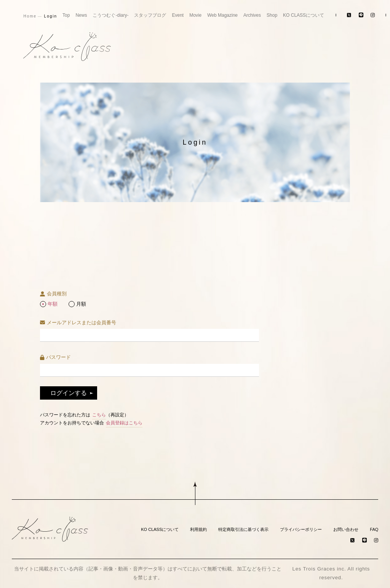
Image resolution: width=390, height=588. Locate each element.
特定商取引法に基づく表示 (243, 529)
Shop (272, 15)
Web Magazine (222, 15)
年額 (53, 304)
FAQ (374, 529)
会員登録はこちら (124, 423)
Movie (195, 15)
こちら (99, 415)
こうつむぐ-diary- (110, 15)
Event (178, 15)
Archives (252, 15)
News (81, 15)
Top (66, 15)
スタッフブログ (150, 15)
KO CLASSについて (304, 15)
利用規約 (198, 529)
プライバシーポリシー (301, 529)
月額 (81, 304)
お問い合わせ (346, 529)
